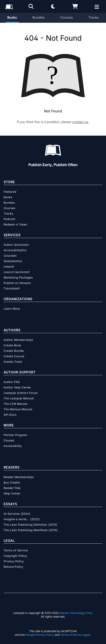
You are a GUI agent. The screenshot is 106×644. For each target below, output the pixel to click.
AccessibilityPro (15, 250)
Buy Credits (12, 483)
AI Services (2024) (17, 514)
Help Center (12, 493)
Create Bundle (14, 351)
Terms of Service (16, 550)
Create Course (14, 356)
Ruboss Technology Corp (76, 613)
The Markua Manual (18, 409)
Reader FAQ (12, 488)
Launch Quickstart (17, 272)
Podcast (9, 219)
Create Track (13, 362)
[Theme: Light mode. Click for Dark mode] (53, 6)
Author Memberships (19, 340)
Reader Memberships (19, 477)
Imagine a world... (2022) (22, 519)
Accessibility (13, 446)
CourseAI (10, 256)
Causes (9, 440)
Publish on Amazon (17, 283)
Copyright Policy (15, 556)
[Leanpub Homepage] (9, 7)
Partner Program (15, 435)
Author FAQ (12, 382)
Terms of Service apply (75, 635)
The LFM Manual (16, 404)
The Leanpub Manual (19, 398)
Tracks (94, 17)
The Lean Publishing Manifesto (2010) (31, 530)
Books (12, 17)
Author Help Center (17, 387)
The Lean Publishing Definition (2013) (30, 525)
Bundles (38, 17)
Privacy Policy (14, 561)
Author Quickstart (16, 245)
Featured (10, 192)
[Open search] (31, 6)
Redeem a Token (15, 224)
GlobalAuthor (13, 261)
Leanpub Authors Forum (21, 393)
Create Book (12, 345)
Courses (67, 17)
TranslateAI (12, 288)
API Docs (10, 415)
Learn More (12, 309)
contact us (80, 122)
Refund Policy (13, 567)
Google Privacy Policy (40, 635)
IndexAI (9, 267)
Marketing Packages (18, 278)
